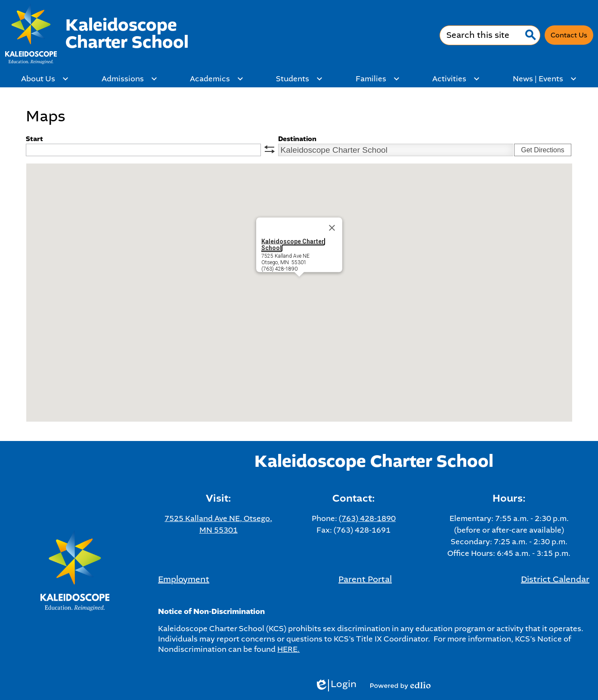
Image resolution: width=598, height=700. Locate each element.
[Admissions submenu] (130, 79)
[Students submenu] (299, 79)
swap (270, 149)
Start (34, 139)
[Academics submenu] (217, 79)
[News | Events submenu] (545, 79)
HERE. (288, 649)
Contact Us (569, 35)
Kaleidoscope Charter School (293, 245)
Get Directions (542, 150)
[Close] (332, 228)
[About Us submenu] (45, 79)
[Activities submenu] (456, 79)
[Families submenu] (378, 79)
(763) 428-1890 (367, 518)
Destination (297, 139)
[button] (299, 285)
